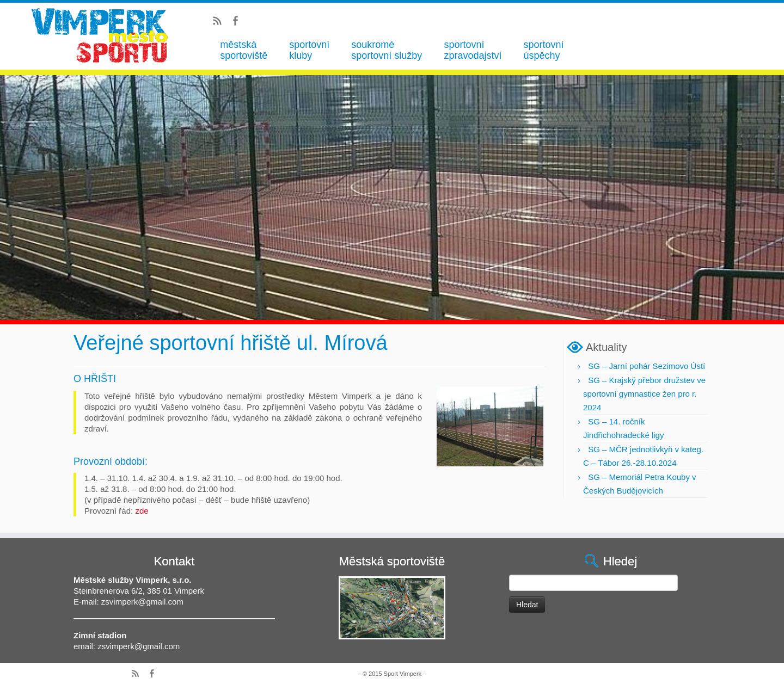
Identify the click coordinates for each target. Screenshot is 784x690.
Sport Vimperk (403, 674)
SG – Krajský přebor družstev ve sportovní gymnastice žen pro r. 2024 (644, 394)
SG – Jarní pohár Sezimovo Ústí (647, 366)
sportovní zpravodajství (473, 50)
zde (142, 511)
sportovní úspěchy (543, 50)
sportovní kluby (309, 50)
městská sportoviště (244, 50)
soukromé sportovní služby (387, 50)
